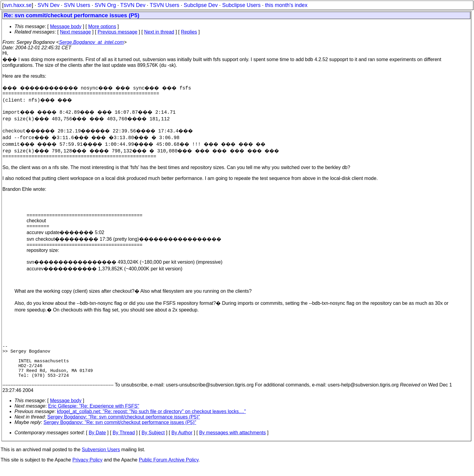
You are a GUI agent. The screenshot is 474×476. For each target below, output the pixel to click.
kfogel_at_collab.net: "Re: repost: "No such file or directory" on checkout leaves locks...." (152, 420)
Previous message (118, 32)
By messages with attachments (233, 441)
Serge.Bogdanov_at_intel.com (91, 42)
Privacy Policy (87, 468)
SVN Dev (48, 5)
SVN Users (77, 5)
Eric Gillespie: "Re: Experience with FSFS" (94, 414)
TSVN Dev (133, 5)
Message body (66, 26)
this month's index (286, 5)
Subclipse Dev (201, 5)
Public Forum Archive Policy (169, 468)
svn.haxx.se (18, 5)
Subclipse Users (241, 5)
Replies (189, 32)
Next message (75, 32)
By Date (97, 441)
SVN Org (105, 5)
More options (102, 26)
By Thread (124, 441)
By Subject (153, 441)
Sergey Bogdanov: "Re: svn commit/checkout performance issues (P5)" (124, 425)
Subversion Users (101, 458)
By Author (182, 441)
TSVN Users (164, 5)
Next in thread (159, 32)
